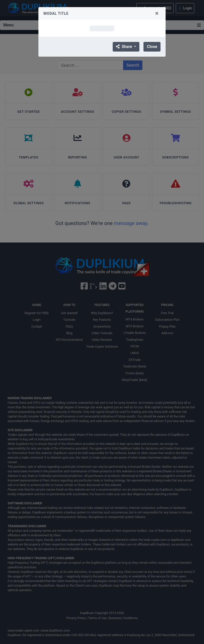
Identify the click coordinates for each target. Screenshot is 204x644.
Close (152, 47)
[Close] (157, 13)
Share (125, 47)
